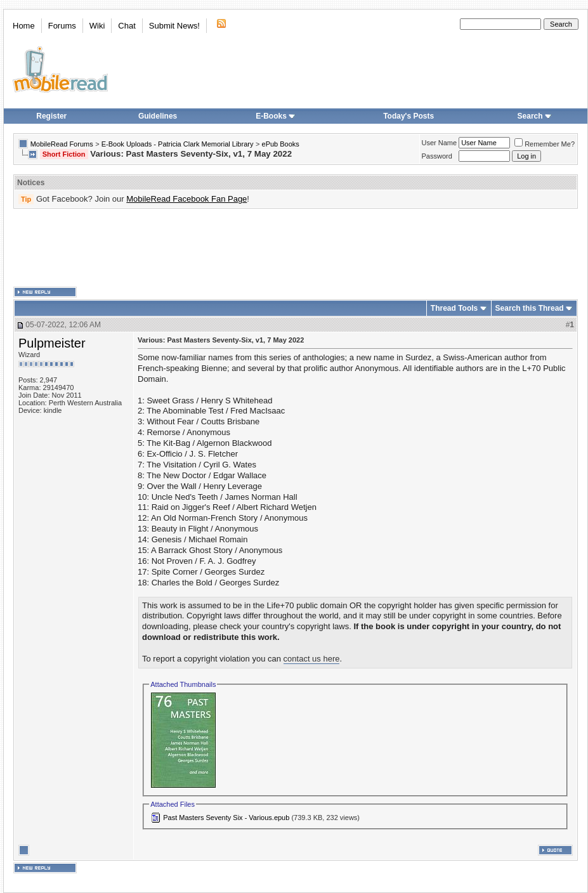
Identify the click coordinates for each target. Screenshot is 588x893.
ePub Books (281, 144)
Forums (62, 26)
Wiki (97, 26)
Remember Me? (545, 144)
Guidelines (158, 116)
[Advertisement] (296, 248)
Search (535, 116)
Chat (127, 26)
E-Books (276, 116)
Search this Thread (530, 308)
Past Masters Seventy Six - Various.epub (226, 818)
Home (24, 26)
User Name (440, 143)
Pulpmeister (52, 343)
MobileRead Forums (62, 144)
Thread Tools (454, 308)
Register (51, 116)
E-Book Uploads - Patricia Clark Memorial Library (178, 144)
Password (437, 156)
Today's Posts (408, 116)
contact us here (312, 659)
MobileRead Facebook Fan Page (186, 199)
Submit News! (174, 26)
